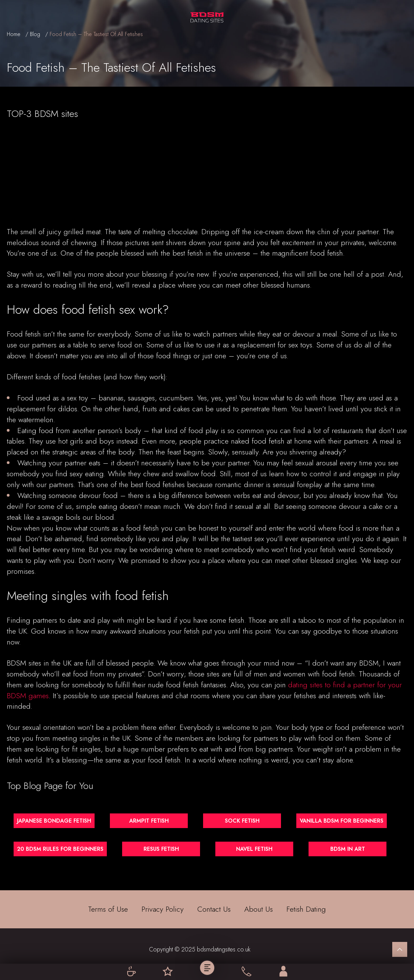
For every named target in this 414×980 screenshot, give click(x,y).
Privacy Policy (163, 909)
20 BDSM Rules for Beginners (60, 849)
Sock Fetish (242, 821)
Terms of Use (108, 909)
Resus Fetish (161, 849)
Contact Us (214, 909)
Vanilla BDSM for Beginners (342, 821)
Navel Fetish (254, 849)
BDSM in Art (348, 849)
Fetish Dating (306, 909)
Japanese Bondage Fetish (54, 821)
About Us (259, 909)
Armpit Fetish (149, 821)
